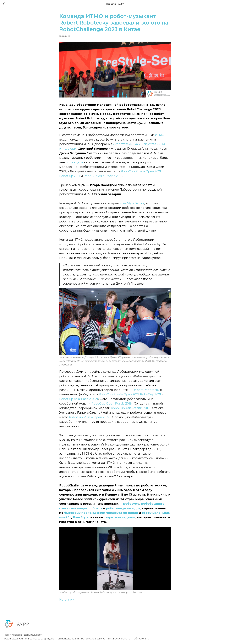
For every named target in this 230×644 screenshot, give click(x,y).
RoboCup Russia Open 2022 (89, 418)
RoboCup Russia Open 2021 (141, 172)
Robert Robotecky (146, 391)
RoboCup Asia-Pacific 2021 (103, 177)
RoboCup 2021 (70, 177)
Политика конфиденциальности (24, 637)
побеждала (74, 163)
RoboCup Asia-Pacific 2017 (130, 409)
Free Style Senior (132, 204)
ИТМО (160, 136)
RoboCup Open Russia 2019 (111, 405)
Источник (67, 601)
